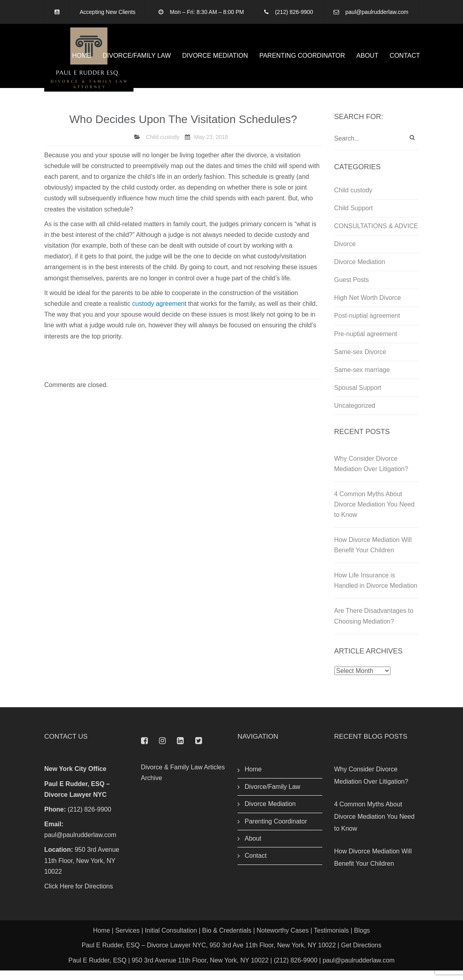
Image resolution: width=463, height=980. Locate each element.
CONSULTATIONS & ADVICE (376, 236)
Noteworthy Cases (283, 940)
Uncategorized (355, 415)
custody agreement (159, 314)
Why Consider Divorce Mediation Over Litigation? (371, 474)
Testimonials (331, 940)
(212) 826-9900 (294, 12)
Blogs (362, 940)
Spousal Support (358, 397)
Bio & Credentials (227, 940)
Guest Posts (352, 290)
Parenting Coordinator (302, 60)
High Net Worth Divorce (368, 308)
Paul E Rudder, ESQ (98, 970)
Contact (405, 60)
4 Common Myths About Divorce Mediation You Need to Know (375, 514)
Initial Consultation (171, 940)
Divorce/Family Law (136, 60)
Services (127, 940)
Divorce (345, 254)
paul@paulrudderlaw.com (377, 12)
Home (82, 60)
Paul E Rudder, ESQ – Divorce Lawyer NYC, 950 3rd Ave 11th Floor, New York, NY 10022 (209, 955)
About (367, 60)
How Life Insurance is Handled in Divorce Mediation (376, 590)
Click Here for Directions (78, 896)
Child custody (163, 147)
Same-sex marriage (362, 379)
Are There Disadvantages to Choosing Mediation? (374, 626)
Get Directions (361, 955)
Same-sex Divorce (360, 361)
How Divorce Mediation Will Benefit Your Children (373, 555)
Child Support (354, 218)
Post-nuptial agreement (367, 326)
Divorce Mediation (215, 60)
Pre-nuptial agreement (366, 343)
